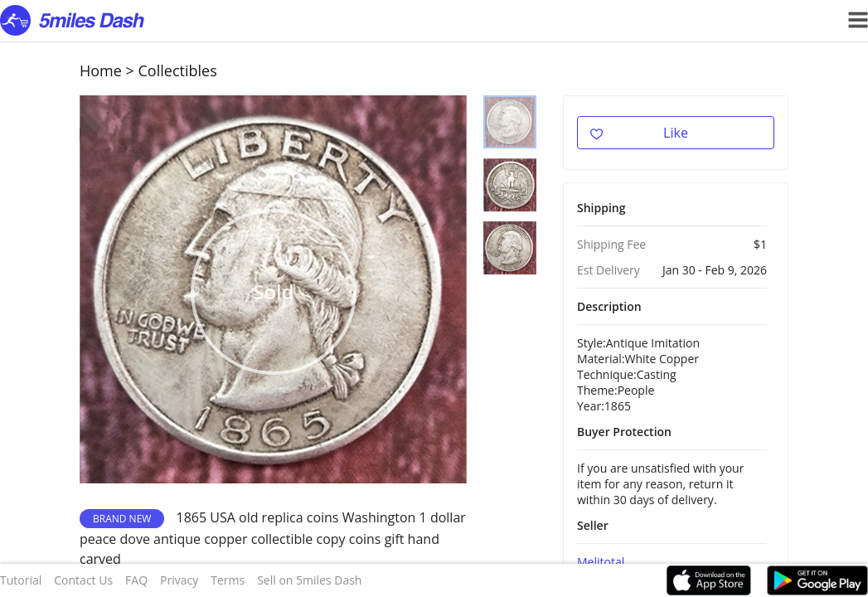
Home (101, 70)
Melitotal (601, 562)
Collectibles (178, 70)
